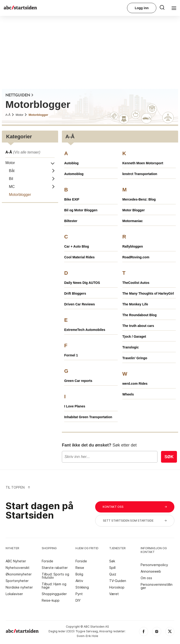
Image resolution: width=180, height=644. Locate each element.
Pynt (79, 594)
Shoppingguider (54, 594)
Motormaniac (133, 221)
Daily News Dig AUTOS (82, 283)
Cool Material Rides (79, 257)
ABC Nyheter (16, 561)
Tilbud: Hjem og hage (54, 586)
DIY (78, 600)
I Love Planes (75, 406)
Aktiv (79, 581)
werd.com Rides (135, 384)
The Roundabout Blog (139, 315)
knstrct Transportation (140, 174)
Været (114, 594)
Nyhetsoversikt (18, 568)
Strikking (82, 587)
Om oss (146, 578)
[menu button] (162, 7)
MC (12, 187)
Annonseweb (151, 571)
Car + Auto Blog (77, 246)
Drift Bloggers (75, 293)
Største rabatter (55, 568)
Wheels (128, 394)
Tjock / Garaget (134, 337)
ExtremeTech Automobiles (85, 330)
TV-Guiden (118, 581)
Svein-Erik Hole (87, 636)
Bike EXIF (72, 199)
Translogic (131, 347)
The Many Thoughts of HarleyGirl (148, 293)
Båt (12, 171)
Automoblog (74, 174)
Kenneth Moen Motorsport (143, 163)
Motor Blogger (134, 210)
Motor (21, 115)
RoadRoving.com (136, 257)
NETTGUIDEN (20, 95)
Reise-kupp (51, 600)
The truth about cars (138, 326)
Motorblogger (38, 115)
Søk (169, 457)
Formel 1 (71, 355)
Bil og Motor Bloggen (81, 210)
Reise (80, 568)
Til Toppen (18, 487)
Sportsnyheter (17, 581)
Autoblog (71, 163)
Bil (11, 179)
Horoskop (117, 587)
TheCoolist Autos (136, 283)
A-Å (10, 115)
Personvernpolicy (154, 565)
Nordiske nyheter (19, 587)
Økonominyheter (19, 574)
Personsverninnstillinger (157, 586)
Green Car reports (78, 381)
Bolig (79, 574)
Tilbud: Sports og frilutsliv (55, 576)
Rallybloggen (133, 246)
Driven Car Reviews (80, 304)
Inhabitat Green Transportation (88, 417)
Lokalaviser (14, 594)
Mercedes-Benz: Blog (139, 199)
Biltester (71, 221)
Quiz (113, 574)
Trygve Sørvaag (87, 631)
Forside (47, 561)
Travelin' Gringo (135, 358)
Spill (112, 568)
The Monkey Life (135, 304)
